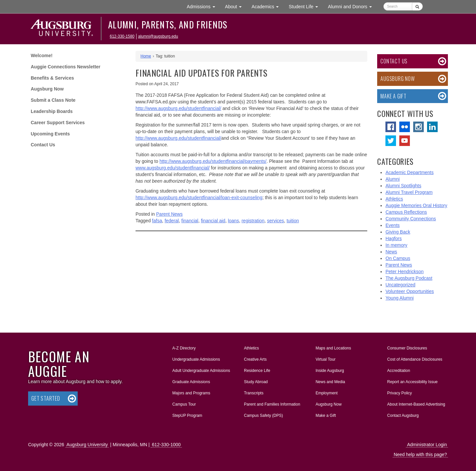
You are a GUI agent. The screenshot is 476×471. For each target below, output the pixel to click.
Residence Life (257, 371)
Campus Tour (184, 404)
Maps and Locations (333, 348)
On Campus (398, 258)
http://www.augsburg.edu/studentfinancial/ (178, 108)
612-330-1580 (122, 36)
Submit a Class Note (53, 100)
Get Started (46, 398)
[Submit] (417, 6)
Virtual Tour (326, 359)
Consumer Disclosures (407, 348)
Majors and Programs (191, 392)
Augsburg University (87, 445)
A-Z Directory (184, 348)
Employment (327, 393)
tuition (293, 221)
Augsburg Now (47, 89)
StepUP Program (187, 416)
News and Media (330, 382)
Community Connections (411, 219)
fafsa (157, 221)
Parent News (169, 214)
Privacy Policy (399, 393)
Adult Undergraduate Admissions (201, 371)
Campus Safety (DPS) (263, 416)
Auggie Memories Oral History (416, 205)
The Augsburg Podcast (409, 278)
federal (172, 221)
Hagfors (394, 238)
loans (233, 221)
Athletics (394, 199)
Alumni (393, 179)
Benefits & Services (52, 78)
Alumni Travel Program (409, 192)
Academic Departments (410, 172)
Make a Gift (394, 96)
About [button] (236, 8)
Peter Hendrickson (404, 272)
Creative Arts (255, 359)
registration (253, 221)
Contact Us (43, 145)
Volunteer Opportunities (410, 291)
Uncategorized (400, 285)
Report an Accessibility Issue (412, 382)
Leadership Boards (52, 111)
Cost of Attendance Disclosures (415, 359)
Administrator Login (427, 445)
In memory (396, 245)
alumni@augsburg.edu (158, 36)
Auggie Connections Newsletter (66, 67)
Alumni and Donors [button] (352, 6)
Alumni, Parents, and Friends (168, 24)
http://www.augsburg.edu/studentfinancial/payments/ (213, 161)
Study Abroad (256, 382)
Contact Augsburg (403, 416)
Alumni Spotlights (403, 186)
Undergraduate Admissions (196, 359)
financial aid (213, 221)
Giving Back (398, 232)
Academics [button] (268, 6)
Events (393, 225)
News (391, 252)
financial (190, 221)
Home (146, 56)
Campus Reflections (406, 212)
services (276, 221)
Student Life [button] (306, 6)
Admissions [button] (203, 6)
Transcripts (254, 393)
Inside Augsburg (330, 371)
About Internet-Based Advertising (416, 404)
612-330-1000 (166, 445)
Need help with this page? (420, 454)
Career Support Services (58, 123)
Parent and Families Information (272, 404)
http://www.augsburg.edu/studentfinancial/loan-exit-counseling (199, 198)
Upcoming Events (50, 134)
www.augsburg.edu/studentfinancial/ (173, 168)
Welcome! (42, 55)
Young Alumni (399, 298)
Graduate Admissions (191, 382)
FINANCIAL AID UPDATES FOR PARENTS (201, 73)
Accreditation (398, 371)
